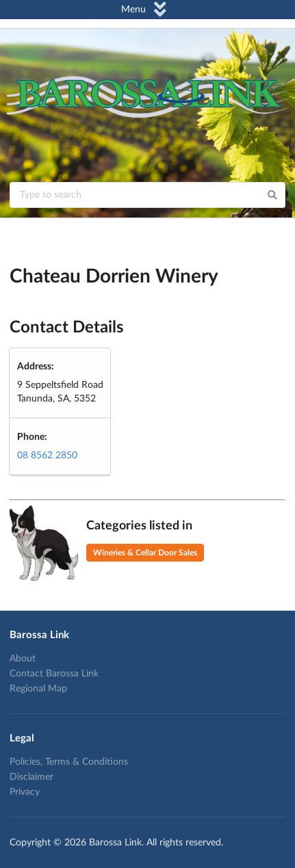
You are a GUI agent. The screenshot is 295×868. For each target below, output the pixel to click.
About (23, 659)
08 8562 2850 (47, 456)
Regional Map (38, 689)
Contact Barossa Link (54, 674)
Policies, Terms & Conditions (69, 762)
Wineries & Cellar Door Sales (145, 553)
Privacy (25, 792)
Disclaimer (31, 777)
